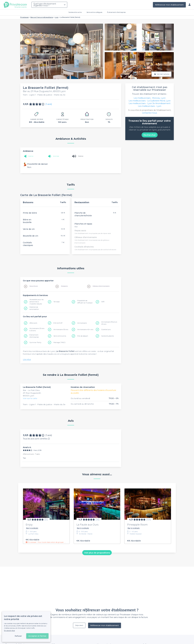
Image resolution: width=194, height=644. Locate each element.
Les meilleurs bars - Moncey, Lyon (150, 98)
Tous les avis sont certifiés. (36, 439)
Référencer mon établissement (169, 5)
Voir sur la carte (30, 398)
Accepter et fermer (37, 636)
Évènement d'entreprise (116, 12)
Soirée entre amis (75, 12)
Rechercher (150, 135)
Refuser (18, 636)
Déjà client (79, 625)
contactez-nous (149, 113)
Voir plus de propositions (97, 553)
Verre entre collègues (94, 12)
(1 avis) (49, 104)
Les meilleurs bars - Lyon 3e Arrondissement (150, 103)
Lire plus (27, 359)
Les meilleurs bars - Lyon (150, 106)
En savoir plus (9, 630)
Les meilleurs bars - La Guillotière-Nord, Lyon (150, 101)
